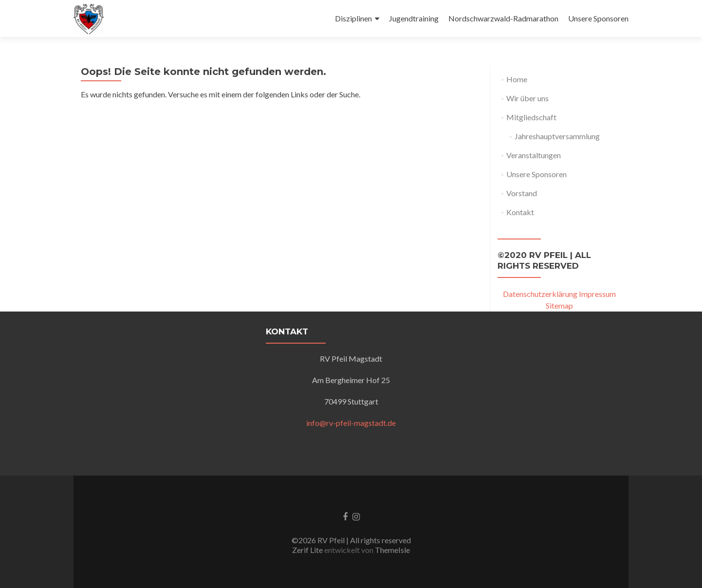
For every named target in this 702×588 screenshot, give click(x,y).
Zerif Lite (308, 550)
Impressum (597, 294)
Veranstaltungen (534, 155)
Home (517, 79)
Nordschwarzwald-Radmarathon (503, 18)
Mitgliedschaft (531, 117)
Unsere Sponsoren (598, 18)
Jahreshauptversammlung (557, 136)
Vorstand (522, 193)
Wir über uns (527, 98)
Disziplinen (353, 18)
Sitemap (559, 305)
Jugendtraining (414, 18)
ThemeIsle (392, 550)
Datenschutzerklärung (540, 294)
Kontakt (520, 212)
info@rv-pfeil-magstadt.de (351, 423)
